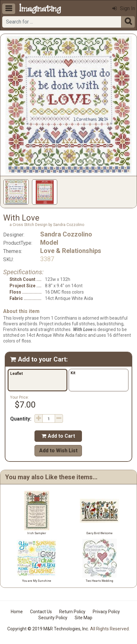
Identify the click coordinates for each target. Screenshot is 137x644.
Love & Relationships (71, 251)
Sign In (124, 8)
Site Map (84, 618)
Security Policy (53, 618)
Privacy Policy (106, 612)
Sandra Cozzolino (66, 234)
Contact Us (41, 612)
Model (49, 242)
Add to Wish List (58, 451)
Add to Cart (58, 436)
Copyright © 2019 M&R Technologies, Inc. (48, 629)
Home (17, 612)
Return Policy (72, 612)
